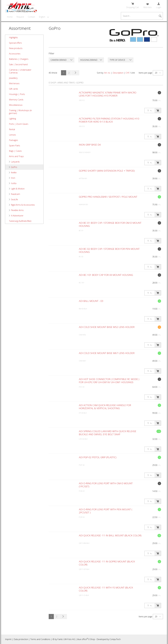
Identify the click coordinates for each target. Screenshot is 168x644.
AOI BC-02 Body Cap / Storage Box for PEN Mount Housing (109, 250)
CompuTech (115, 639)
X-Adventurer (17, 216)
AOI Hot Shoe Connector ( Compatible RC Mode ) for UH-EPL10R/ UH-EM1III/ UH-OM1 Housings (109, 381)
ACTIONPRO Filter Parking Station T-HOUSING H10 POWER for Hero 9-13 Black (109, 120)
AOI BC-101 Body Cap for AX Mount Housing (106, 275)
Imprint (8, 639)
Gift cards (13, 89)
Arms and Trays (16, 156)
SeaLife (14, 199)
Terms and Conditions (40, 639)
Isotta (14, 183)
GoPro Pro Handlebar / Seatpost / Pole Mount (108, 197)
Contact (31, 17)
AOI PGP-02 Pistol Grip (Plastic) (98, 457)
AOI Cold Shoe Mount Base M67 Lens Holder (107, 353)
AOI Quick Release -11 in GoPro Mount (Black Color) (107, 563)
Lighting (12, 119)
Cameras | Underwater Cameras (20, 71)
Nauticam (15, 194)
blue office (83, 639)
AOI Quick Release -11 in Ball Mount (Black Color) (110, 535)
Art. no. (107, 73)
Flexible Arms (17, 210)
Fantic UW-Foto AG (66, 639)
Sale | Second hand (18, 64)
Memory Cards (16, 100)
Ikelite (14, 172)
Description (118, 73)
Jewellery (13, 78)
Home (10, 17)
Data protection (21, 639)
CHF (127, 73)
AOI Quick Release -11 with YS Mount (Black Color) (106, 589)
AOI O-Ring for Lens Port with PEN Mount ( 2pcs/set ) (106, 511)
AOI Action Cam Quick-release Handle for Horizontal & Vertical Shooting (105, 407)
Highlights (13, 37)
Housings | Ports (17, 94)
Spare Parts (15, 145)
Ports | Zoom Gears (19, 124)
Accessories (15, 54)
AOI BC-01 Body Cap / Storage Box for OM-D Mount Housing (110, 224)
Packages (13, 140)
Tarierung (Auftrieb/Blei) (20, 221)
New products (16, 48)
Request (20, 17)
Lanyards (15, 162)
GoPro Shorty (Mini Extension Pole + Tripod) (107, 171)
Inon (13, 178)
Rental (12, 129)
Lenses (12, 135)
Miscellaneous (16, 105)
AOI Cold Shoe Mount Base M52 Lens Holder (107, 327)
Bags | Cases (15, 151)
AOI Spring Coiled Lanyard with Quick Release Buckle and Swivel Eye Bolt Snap (108, 433)
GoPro (14, 167)
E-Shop (52, 83)
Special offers (15, 43)
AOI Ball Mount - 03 (91, 301)
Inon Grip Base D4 (90, 145)
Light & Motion (18, 189)
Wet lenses (14, 83)
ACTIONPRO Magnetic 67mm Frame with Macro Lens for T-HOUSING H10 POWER (108, 94)
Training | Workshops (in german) (20, 112)
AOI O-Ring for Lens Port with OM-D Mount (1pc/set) (106, 485)
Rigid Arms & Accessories (23, 205)
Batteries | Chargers (19, 59)
